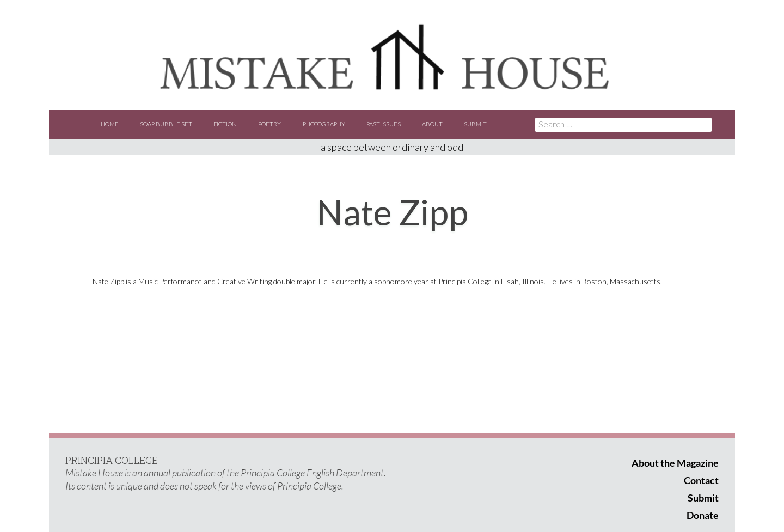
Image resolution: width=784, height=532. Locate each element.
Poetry (269, 124)
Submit (475, 124)
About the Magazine (675, 463)
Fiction (225, 124)
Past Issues (384, 124)
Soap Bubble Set (166, 124)
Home (110, 124)
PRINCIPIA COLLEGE (112, 460)
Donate (703, 515)
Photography (324, 124)
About (432, 124)
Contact (701, 480)
